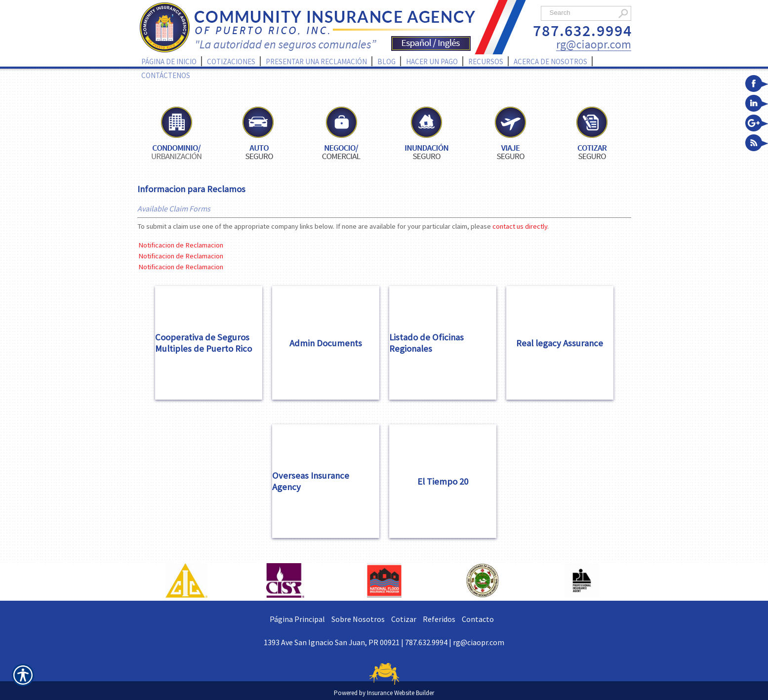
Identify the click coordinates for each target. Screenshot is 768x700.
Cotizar (404, 619)
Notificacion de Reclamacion (181, 245)
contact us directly (520, 226)
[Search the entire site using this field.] (581, 13)
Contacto (478, 619)
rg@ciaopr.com (479, 642)
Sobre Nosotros (358, 619)
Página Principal (297, 619)
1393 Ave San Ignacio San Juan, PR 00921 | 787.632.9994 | (358, 642)
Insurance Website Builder (401, 693)
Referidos (439, 619)
